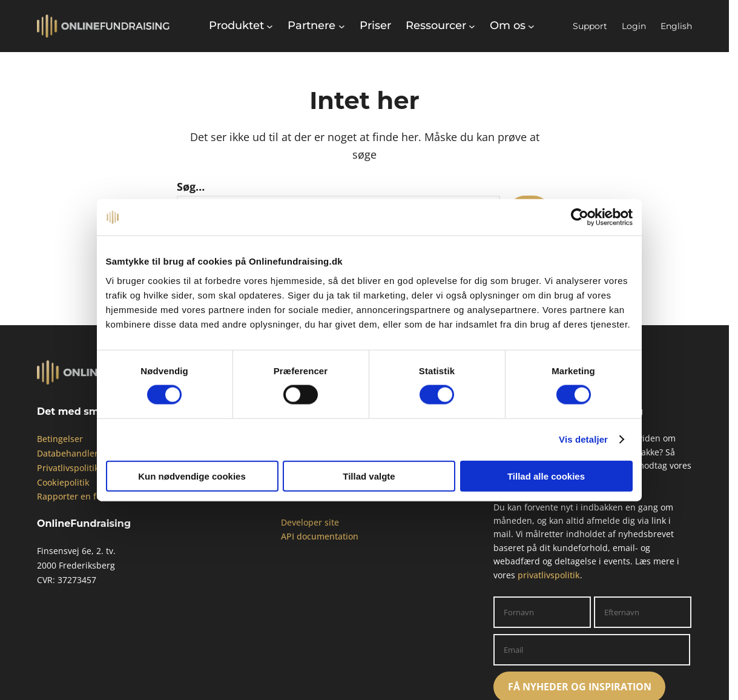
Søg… (191, 187)
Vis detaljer (583, 439)
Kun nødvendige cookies (192, 476)
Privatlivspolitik (68, 468)
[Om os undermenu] (512, 26)
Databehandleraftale (79, 453)
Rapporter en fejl (71, 496)
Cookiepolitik (63, 482)
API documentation (320, 536)
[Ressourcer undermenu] (440, 26)
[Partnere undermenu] (316, 26)
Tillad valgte (369, 476)
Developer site (310, 522)
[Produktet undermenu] (241, 26)
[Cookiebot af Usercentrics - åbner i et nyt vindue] (580, 217)
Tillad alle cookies (546, 476)
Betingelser (60, 439)
